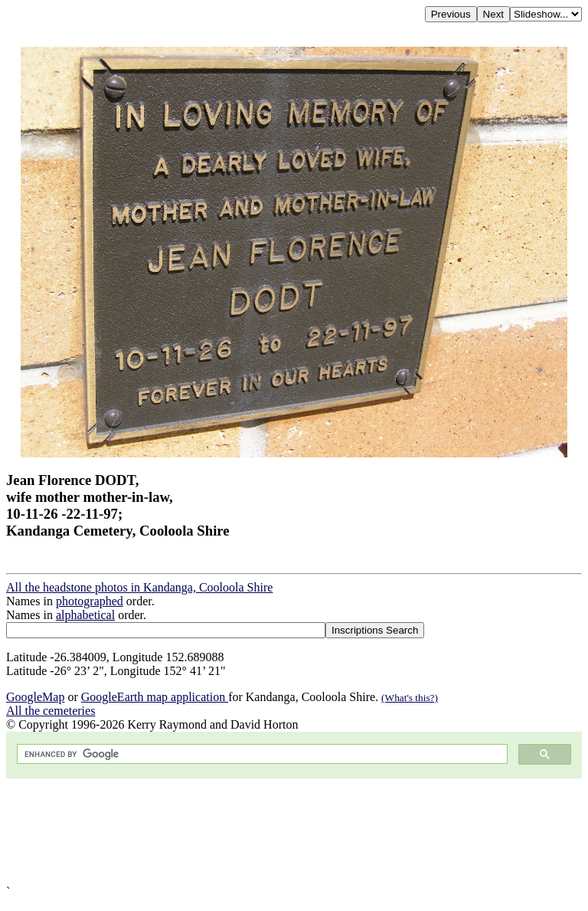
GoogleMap (35, 697)
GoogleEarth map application (155, 697)
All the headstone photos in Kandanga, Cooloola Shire (139, 587)
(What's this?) (410, 698)
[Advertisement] (294, 832)
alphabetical (85, 615)
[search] (261, 754)
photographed (90, 601)
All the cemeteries (51, 711)
